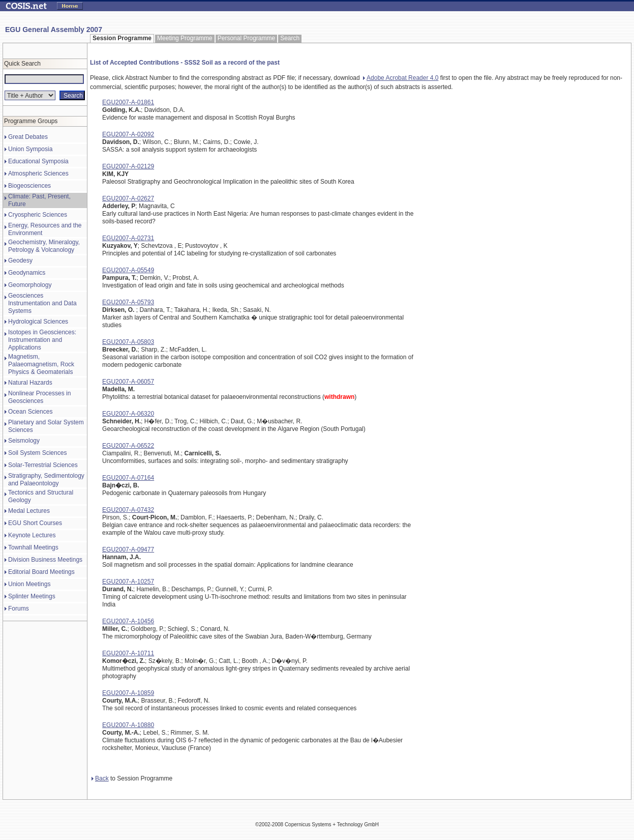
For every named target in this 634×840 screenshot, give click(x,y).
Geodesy (20, 260)
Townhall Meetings (33, 547)
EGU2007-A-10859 (128, 693)
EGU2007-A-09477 (128, 549)
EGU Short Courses (35, 523)
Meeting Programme (185, 38)
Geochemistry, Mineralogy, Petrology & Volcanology (44, 246)
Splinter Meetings (32, 596)
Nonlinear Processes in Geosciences (39, 397)
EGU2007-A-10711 (128, 653)
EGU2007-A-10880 (128, 725)
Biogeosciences (29, 186)
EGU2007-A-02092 (128, 134)
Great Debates (28, 137)
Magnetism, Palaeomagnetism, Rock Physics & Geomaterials (41, 364)
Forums (19, 609)
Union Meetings (29, 584)
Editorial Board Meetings (41, 572)
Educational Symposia (38, 161)
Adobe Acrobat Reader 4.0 (401, 78)
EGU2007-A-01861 (128, 102)
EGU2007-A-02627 (128, 198)
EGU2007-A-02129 (128, 166)
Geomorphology (30, 285)
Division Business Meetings (45, 560)
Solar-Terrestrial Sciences (43, 465)
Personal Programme (246, 38)
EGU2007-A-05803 (128, 342)
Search (290, 38)
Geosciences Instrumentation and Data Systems (42, 303)
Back (100, 778)
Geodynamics (27, 273)
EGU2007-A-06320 (128, 414)
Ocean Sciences (30, 412)
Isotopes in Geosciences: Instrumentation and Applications (42, 340)
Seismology (24, 441)
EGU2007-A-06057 (128, 382)
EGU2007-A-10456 (128, 621)
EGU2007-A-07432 (128, 510)
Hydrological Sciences (38, 322)
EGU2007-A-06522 (128, 446)
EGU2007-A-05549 (128, 270)
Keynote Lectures (32, 535)
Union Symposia (30, 149)
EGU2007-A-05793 (128, 302)
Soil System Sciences (37, 453)
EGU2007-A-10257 (128, 582)
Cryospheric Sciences (38, 215)
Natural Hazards (30, 383)
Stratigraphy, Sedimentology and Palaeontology (46, 480)
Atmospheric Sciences (38, 173)
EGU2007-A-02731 (128, 238)
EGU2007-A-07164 (128, 478)
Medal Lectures (29, 511)
